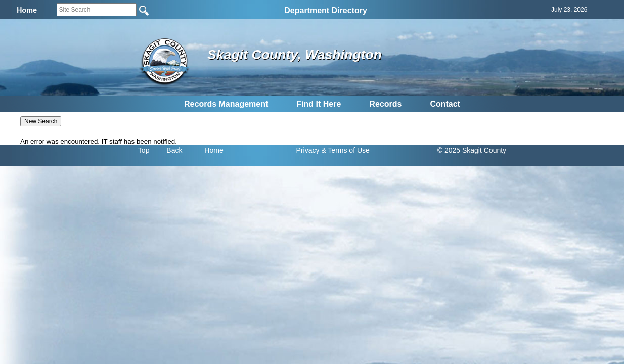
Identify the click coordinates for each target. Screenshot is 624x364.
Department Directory (326, 10)
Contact (445, 104)
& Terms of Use (345, 150)
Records (385, 104)
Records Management (226, 104)
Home (214, 150)
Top (144, 150)
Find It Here (319, 104)
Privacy (308, 150)
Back (174, 150)
